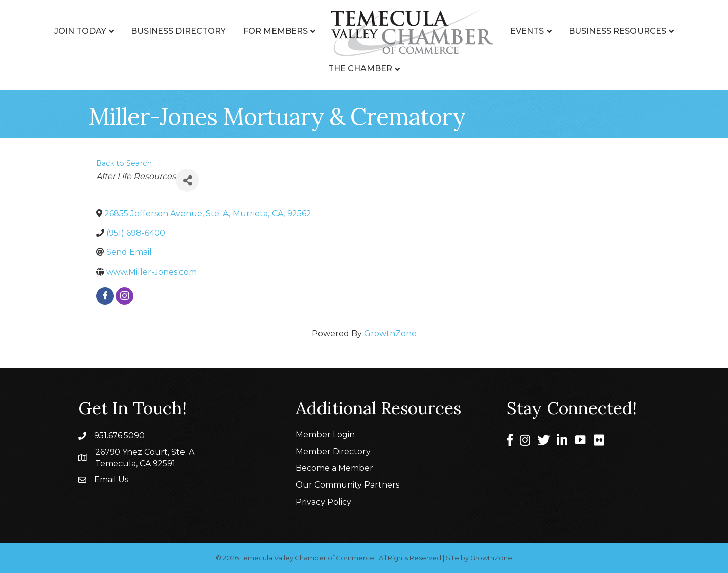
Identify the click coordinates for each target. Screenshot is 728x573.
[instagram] (125, 296)
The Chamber (360, 69)
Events (527, 31)
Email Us (111, 480)
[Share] (187, 180)
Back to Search (124, 163)
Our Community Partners (348, 485)
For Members (276, 31)
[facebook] (105, 296)
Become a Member (334, 468)
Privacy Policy (324, 502)
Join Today (80, 31)
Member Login (325, 435)
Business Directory (178, 31)
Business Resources (618, 31)
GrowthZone (390, 334)
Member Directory (333, 451)
